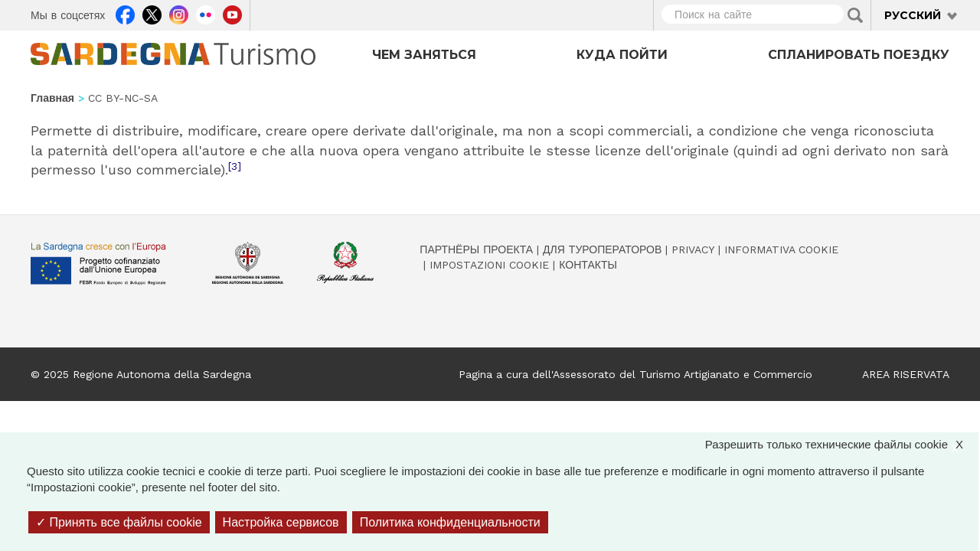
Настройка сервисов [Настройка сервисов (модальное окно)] (281, 522)
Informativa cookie (781, 249)
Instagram (179, 13)
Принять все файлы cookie (119, 522)
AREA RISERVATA (906, 374)
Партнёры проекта (476, 249)
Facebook (125, 13)
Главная (52, 98)
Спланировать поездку (859, 55)
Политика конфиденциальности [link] (450, 522)
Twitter (152, 13)
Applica (855, 15)
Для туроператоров (602, 249)
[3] (235, 166)
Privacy (693, 249)
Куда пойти (622, 55)
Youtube (232, 13)
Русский (913, 15)
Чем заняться (424, 55)
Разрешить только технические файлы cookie (842, 444)
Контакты (588, 265)
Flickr (206, 13)
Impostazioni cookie (489, 265)
